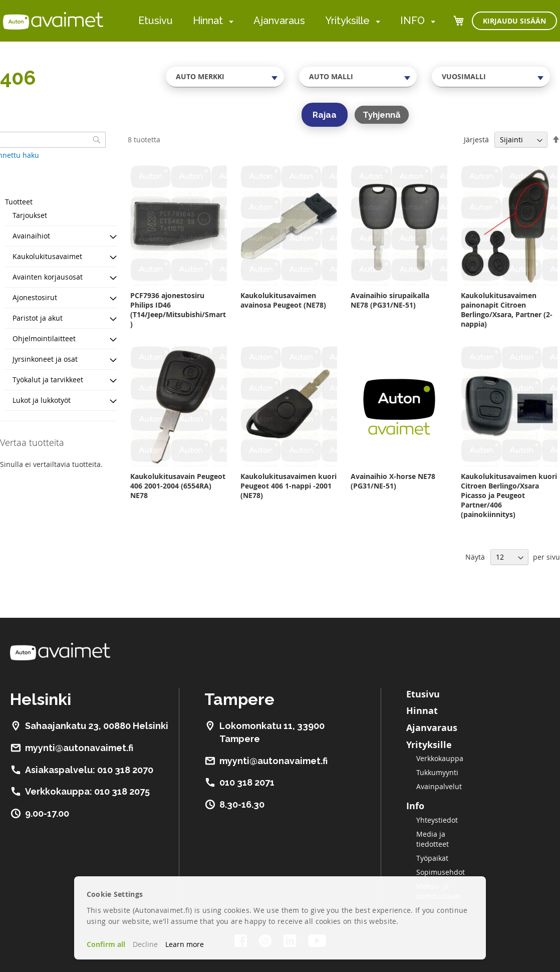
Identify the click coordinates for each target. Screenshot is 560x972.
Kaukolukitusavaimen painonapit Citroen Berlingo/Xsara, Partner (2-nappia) (507, 310)
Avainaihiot (31, 236)
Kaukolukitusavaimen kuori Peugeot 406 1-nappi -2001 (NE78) (289, 486)
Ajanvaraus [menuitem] (279, 21)
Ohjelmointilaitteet (44, 338)
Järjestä (476, 140)
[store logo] (53, 21)
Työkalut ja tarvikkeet (48, 380)
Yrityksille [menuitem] (347, 21)
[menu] (287, 21)
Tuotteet (19, 202)
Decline (145, 944)
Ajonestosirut (35, 297)
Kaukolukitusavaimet (47, 256)
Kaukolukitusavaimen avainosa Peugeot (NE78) (283, 300)
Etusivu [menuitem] (156, 21)
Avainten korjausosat (48, 277)
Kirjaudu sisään (514, 21)
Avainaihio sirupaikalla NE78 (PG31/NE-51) (390, 300)
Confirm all (106, 944)
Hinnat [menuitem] (208, 21)
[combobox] (225, 77)
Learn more (185, 944)
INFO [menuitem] (412, 21)
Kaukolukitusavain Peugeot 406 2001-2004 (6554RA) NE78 (178, 486)
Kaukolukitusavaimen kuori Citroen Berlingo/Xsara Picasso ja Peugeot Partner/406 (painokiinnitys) (509, 495)
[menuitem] (229, 21)
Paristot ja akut (38, 318)
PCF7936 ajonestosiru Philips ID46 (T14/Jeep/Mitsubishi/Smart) (178, 310)
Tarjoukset (30, 215)
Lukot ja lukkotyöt (42, 400)
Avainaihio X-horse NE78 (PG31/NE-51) (393, 481)
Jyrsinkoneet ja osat (45, 359)
